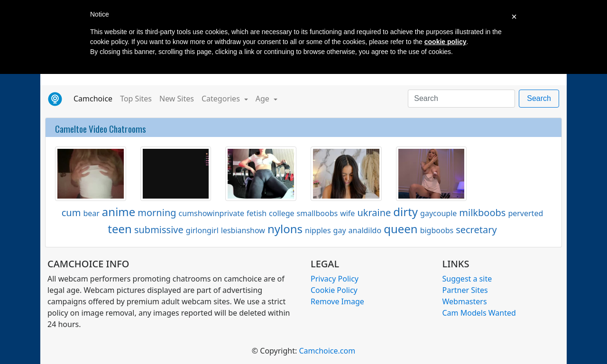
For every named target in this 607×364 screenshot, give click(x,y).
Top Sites (136, 99)
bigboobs (437, 230)
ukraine (374, 213)
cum (71, 213)
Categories (222, 99)
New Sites (177, 99)
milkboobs (482, 213)
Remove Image (337, 301)
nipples (318, 230)
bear (91, 213)
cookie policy (446, 42)
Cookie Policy (334, 290)
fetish (257, 213)
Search (539, 98)
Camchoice (95, 98)
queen (401, 229)
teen (120, 229)
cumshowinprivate (212, 213)
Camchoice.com (327, 351)
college (282, 213)
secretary (476, 230)
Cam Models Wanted (479, 313)
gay (340, 230)
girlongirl (202, 230)
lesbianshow (243, 230)
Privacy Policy (335, 279)
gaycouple (438, 213)
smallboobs (317, 213)
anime (119, 212)
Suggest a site (467, 279)
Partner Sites (465, 290)
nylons (285, 229)
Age (263, 99)
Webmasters (465, 301)
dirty (405, 212)
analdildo (365, 230)
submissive (159, 230)
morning (157, 213)
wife (347, 213)
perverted (525, 213)
